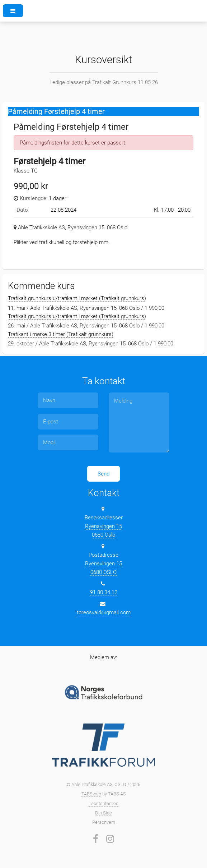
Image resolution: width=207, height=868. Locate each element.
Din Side (104, 813)
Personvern (104, 822)
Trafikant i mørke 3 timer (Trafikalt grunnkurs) (61, 334)
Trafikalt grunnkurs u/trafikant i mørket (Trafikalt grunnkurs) (77, 298)
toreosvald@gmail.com (104, 612)
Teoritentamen (104, 803)
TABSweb (91, 794)
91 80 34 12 (104, 592)
